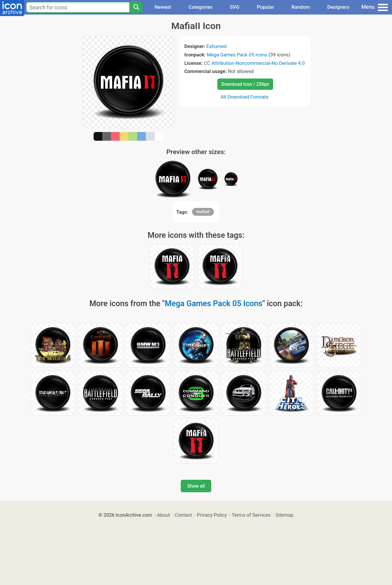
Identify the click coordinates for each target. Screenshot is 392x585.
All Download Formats (245, 97)
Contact (184, 515)
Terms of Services (251, 515)
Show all (196, 486)
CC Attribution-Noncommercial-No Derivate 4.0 (254, 63)
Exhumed (216, 46)
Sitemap (284, 515)
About (163, 515)
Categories (201, 7)
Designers (338, 7)
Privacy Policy (212, 515)
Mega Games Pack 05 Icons (237, 55)
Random (301, 7)
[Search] (136, 7)
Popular (265, 7)
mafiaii (203, 212)
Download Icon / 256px (245, 84)
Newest (163, 7)
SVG (235, 7)
